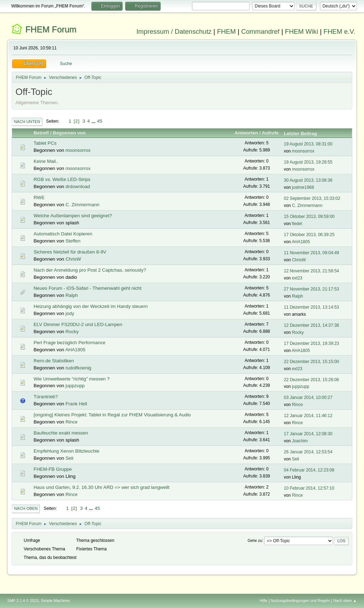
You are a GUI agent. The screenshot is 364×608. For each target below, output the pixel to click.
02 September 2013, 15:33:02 (312, 198)
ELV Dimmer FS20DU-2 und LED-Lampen (78, 324)
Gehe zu (255, 540)
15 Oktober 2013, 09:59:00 (309, 217)
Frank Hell (76, 404)
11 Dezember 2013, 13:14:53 (312, 307)
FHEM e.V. (339, 31)
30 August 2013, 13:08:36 (308, 180)
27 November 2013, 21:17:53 (312, 289)
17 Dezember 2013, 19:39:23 (312, 343)
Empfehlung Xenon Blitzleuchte (66, 451)
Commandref (260, 31)
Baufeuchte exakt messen (61, 433)
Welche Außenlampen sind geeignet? (73, 216)
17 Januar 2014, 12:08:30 (308, 434)
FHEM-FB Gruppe (52, 469)
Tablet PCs (45, 143)
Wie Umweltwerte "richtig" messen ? (71, 379)
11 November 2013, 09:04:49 (312, 253)
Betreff (41, 133)
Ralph (72, 295)
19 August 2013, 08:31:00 (308, 144)
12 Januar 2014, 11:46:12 (308, 416)
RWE (39, 198)
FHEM (226, 31)
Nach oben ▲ (345, 601)
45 (100, 121)
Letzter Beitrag (304, 134)
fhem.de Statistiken (53, 361)
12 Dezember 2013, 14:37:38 (312, 325)
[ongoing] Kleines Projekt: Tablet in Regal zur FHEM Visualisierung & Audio (112, 415)
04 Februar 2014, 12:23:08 (309, 470)
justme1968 (303, 187)
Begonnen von (69, 133)
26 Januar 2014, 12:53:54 (308, 452)
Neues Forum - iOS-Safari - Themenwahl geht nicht (87, 288)
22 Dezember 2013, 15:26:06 (312, 380)
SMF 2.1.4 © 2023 (23, 601)
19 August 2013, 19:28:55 (308, 162)
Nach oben (26, 508)
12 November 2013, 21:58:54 (312, 271)
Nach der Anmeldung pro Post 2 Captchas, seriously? (90, 270)
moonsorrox (78, 150)
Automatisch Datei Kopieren (63, 234)
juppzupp (75, 386)
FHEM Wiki (302, 31)
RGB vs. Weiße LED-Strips (62, 179)
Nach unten (27, 122)
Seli (69, 458)
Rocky (72, 332)
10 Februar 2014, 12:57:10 (309, 488)
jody (70, 313)
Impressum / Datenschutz (174, 31)
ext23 (297, 278)
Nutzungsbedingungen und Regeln (300, 601)
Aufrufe (270, 133)
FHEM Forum (51, 29)
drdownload (78, 186)
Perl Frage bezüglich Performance (69, 343)
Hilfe (264, 601)
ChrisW (73, 259)
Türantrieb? (45, 397)
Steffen (73, 241)
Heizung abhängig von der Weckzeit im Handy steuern (90, 306)
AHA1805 (301, 242)
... (94, 121)
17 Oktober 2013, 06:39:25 (309, 235)
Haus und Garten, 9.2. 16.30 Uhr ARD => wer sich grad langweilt (101, 487)
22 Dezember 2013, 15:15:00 (312, 362)
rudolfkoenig (78, 368)
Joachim (300, 441)
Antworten (246, 133)
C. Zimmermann (82, 205)
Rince (297, 405)
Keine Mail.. (46, 161)
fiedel (297, 224)
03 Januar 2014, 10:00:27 (308, 398)
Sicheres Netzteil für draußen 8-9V (70, 252)
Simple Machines (55, 601)
